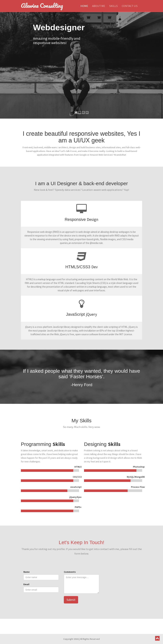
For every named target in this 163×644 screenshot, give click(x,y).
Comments (70, 572)
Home (84, 6)
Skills (113, 6)
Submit (71, 600)
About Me (99, 6)
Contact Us (130, 6)
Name (27, 572)
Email (26, 584)
